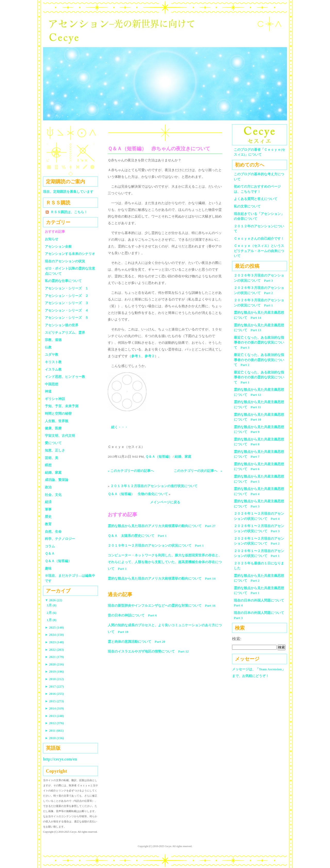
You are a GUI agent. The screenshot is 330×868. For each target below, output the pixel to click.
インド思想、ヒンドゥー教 (65, 377)
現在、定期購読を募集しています (68, 192)
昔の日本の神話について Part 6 (132, 615)
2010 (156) (54, 738)
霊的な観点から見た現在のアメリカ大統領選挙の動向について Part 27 (162, 526)
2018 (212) (54, 679)
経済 (48, 502)
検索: (237, 639)
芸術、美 (52, 458)
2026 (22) (53, 600)
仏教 (48, 347)
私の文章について (247, 206)
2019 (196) (54, 671)
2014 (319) (54, 708)
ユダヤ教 (52, 354)
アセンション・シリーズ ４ (67, 310)
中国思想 (52, 384)
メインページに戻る (165, 502)
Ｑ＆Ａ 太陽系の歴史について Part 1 (137, 536)
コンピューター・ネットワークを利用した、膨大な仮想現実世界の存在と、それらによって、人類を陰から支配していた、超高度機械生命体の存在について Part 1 (165, 562)
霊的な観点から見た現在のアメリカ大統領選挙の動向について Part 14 (162, 578)
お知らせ (52, 239)
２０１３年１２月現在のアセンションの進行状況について (154, 486)
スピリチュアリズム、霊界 (65, 333)
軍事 (48, 509)
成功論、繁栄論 (57, 480)
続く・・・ (119, 427)
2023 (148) (54, 642)
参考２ (150, 356)
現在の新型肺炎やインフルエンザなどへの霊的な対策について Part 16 (162, 606)
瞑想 (48, 465)
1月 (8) (52, 620)
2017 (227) (54, 686)
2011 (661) (54, 731)
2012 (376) (54, 723)
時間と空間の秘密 (58, 414)
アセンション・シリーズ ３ (67, 303)
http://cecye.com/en (60, 759)
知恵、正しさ (55, 450)
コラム (50, 546)
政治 (48, 487)
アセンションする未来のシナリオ (70, 254)
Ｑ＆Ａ (51, 553)
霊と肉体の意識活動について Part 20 (137, 642)
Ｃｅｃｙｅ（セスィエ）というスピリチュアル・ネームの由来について (259, 251)
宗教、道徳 (53, 340)
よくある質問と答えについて (256, 199)
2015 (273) (54, 701)
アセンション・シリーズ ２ (67, 296)
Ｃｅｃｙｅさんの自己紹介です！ (259, 239)
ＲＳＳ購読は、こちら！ (69, 212)
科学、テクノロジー (60, 539)
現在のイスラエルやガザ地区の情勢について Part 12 (148, 651)
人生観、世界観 (57, 421)
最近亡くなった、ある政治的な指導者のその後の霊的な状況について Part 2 (259, 360)
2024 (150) (54, 635)
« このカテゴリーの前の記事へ (131, 471)
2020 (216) (54, 664)
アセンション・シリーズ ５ (67, 318)
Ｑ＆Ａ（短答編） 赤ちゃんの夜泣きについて (159, 149)
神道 (48, 391)
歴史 (48, 517)
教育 (48, 524)
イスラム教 (53, 369)
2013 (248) (54, 716)
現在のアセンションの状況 (65, 261)
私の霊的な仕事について (63, 281)
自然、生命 (53, 532)
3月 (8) (52, 605)
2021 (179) (54, 657)
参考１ (136, 356)
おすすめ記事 (55, 232)
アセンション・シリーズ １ (67, 288)
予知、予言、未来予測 (62, 406)
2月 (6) (52, 613)
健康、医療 (53, 428)
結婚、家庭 (183, 457)
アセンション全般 (58, 247)
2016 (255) (54, 694)
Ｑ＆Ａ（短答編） (159, 457)
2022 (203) (54, 650)
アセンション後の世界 (62, 325)
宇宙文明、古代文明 (60, 436)
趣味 (48, 568)
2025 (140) (54, 627)
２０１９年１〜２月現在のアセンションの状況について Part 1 (156, 545)
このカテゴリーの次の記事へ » (198, 471)
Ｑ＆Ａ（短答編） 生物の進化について (138, 494)
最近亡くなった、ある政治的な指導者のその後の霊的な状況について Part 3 (259, 343)
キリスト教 (53, 362)
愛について (53, 443)
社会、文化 (53, 495)
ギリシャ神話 (55, 399)
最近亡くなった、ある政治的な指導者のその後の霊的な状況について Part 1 (259, 377)
